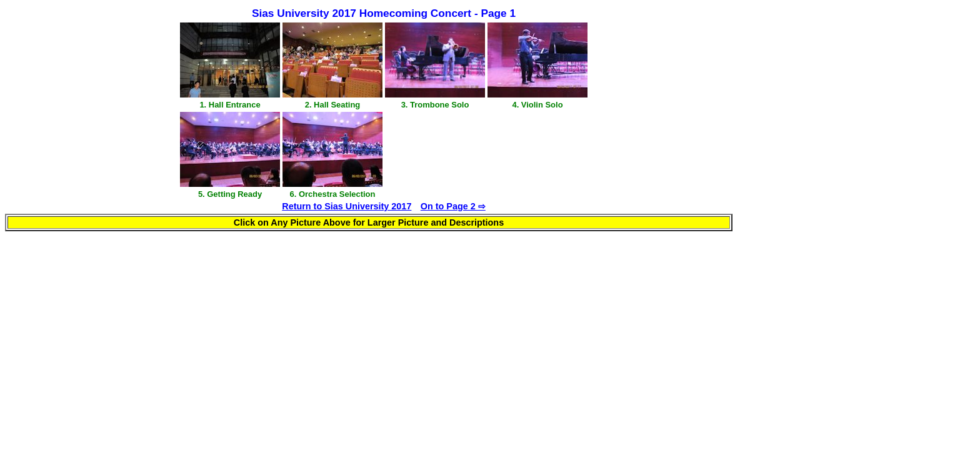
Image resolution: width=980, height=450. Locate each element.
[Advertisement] (695, 111)
